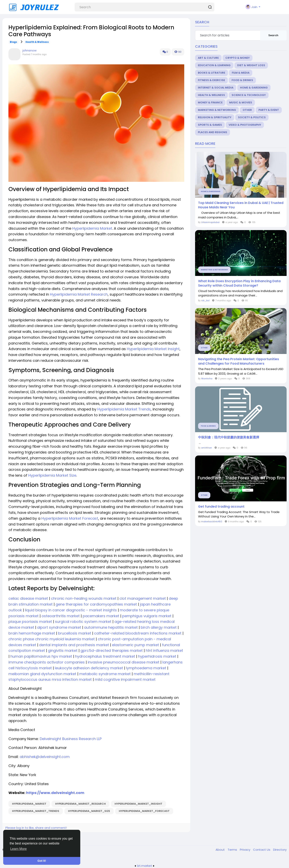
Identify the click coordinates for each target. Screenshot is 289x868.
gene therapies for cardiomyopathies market (96, 604)
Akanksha (207, 378)
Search (273, 35)
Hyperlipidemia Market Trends (124, 409)
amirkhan (207, 448)
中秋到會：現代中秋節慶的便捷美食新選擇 (229, 437)
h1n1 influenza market (164, 650)
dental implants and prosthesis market (74, 645)
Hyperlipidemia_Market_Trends (36, 811)
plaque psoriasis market (30, 622)
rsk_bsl (205, 300)
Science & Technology (249, 95)
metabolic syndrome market (104, 674)
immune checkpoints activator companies (47, 662)
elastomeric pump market (135, 645)
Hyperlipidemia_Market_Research (80, 804)
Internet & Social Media (216, 88)
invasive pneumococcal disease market (123, 662)
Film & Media (241, 73)
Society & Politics (252, 117)
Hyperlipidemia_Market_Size (89, 811)
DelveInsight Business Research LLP (70, 739)
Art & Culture (208, 58)
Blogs (13, 42)
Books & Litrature (212, 73)
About (221, 850)
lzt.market (145, 866)
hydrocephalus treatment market (105, 656)
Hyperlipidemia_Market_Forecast (144, 811)
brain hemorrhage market (32, 633)
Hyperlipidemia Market (92, 228)
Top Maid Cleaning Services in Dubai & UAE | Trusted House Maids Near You (241, 205)
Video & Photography (245, 125)
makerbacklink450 (212, 521)
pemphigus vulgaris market (146, 616)
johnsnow (30, 50)
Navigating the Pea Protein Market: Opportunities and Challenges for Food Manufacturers (239, 361)
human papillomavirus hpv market (41, 656)
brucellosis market (74, 633)
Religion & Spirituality (215, 117)
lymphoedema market (146, 668)
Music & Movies (241, 102)
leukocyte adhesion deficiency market (88, 668)
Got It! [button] (42, 861)
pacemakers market (100, 616)
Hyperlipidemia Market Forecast (70, 518)
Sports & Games (210, 125)
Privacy (245, 850)
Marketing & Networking (217, 110)
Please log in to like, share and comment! (36, 828)
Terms (233, 850)
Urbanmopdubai (210, 222)
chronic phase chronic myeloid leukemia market (52, 639)
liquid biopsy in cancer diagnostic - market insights (70, 610)
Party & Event (269, 110)
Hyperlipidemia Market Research (79, 294)
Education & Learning (214, 65)
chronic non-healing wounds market (83, 598)
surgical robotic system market (83, 622)
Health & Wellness (37, 42)
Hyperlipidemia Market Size (52, 475)
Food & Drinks (242, 80)
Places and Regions (213, 132)
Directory (280, 850)
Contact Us (262, 850)
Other (247, 110)
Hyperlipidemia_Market (29, 804)
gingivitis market (62, 650)
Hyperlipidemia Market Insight (153, 349)
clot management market (142, 598)
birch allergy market (158, 627)
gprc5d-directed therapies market (111, 650)
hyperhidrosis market (157, 656)
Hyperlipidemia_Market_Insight (138, 804)
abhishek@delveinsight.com (45, 757)
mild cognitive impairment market (125, 679)
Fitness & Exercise (211, 80)
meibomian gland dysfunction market (42, 674)
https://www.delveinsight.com (55, 793)
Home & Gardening (254, 88)
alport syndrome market (59, 627)
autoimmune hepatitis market (110, 627)
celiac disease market (28, 598)
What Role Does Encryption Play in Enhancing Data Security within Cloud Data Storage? (239, 283)
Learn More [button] (18, 849)
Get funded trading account (221, 507)
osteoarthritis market (60, 616)
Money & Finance (210, 102)
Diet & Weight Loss (251, 65)
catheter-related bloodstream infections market (137, 633)
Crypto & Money (238, 58)
